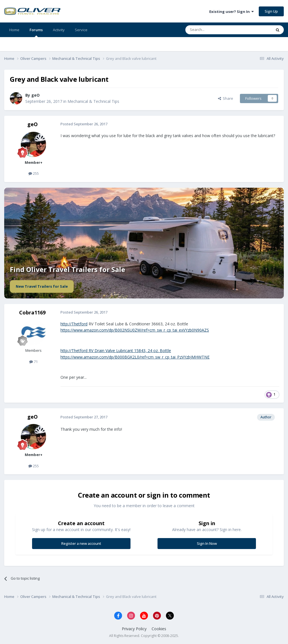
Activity (59, 30)
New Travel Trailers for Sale (42, 286)
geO (32, 124)
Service (81, 30)
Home (14, 30)
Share (226, 98)
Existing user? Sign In (231, 12)
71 (33, 362)
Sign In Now (207, 543)
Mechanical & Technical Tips (93, 101)
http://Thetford (74, 324)
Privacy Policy (134, 629)
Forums (36, 32)
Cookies (159, 629)
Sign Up (271, 11)
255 (34, 173)
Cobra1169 (32, 312)
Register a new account (81, 543)
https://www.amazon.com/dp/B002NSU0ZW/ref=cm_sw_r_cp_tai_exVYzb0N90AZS (135, 330)
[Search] (215, 30)
